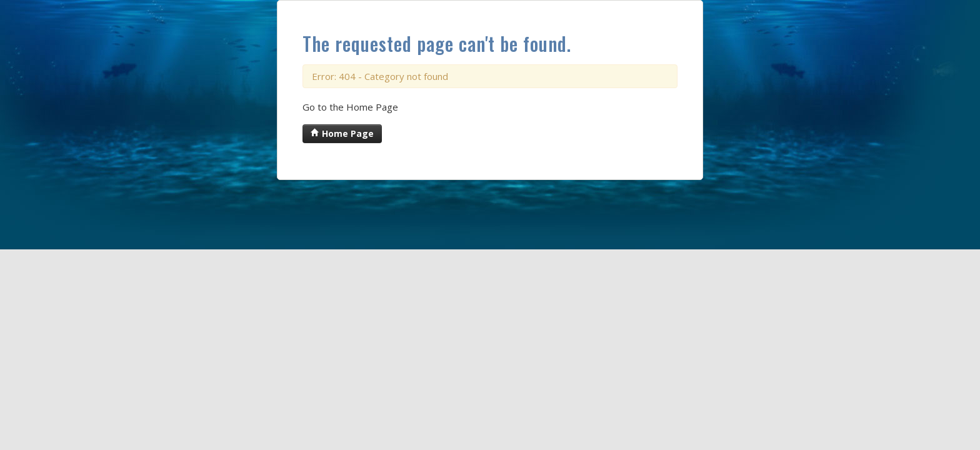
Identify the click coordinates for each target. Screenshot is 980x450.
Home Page (342, 133)
